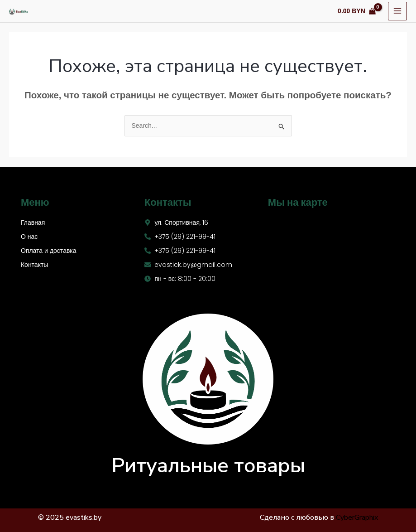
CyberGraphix (357, 517)
